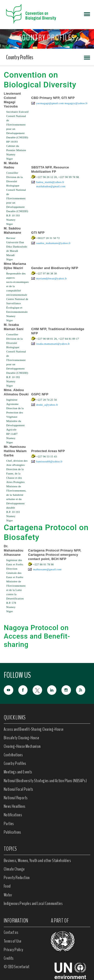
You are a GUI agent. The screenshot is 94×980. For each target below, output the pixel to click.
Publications (13, 832)
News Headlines (15, 806)
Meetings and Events (18, 772)
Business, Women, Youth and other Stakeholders (37, 861)
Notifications (13, 815)
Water (8, 895)
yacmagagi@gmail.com (50, 103)
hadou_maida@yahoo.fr (50, 182)
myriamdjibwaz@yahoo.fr (52, 278)
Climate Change (14, 869)
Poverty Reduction (17, 878)
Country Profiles (20, 57)
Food (7, 886)
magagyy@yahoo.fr (76, 103)
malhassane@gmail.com (47, 569)
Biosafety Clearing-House (22, 738)
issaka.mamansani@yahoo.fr (53, 344)
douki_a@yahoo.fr (47, 405)
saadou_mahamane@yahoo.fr (54, 243)
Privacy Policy (14, 950)
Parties (9, 824)
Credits (9, 958)
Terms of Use (13, 941)
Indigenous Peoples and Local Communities (33, 903)
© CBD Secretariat (17, 967)
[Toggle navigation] (87, 14)
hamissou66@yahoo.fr (50, 461)
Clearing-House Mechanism (22, 746)
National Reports (16, 798)
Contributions (13, 755)
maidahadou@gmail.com (51, 186)
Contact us (11, 932)
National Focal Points (18, 789)
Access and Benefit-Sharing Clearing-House (34, 729)
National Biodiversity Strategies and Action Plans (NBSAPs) (45, 781)
